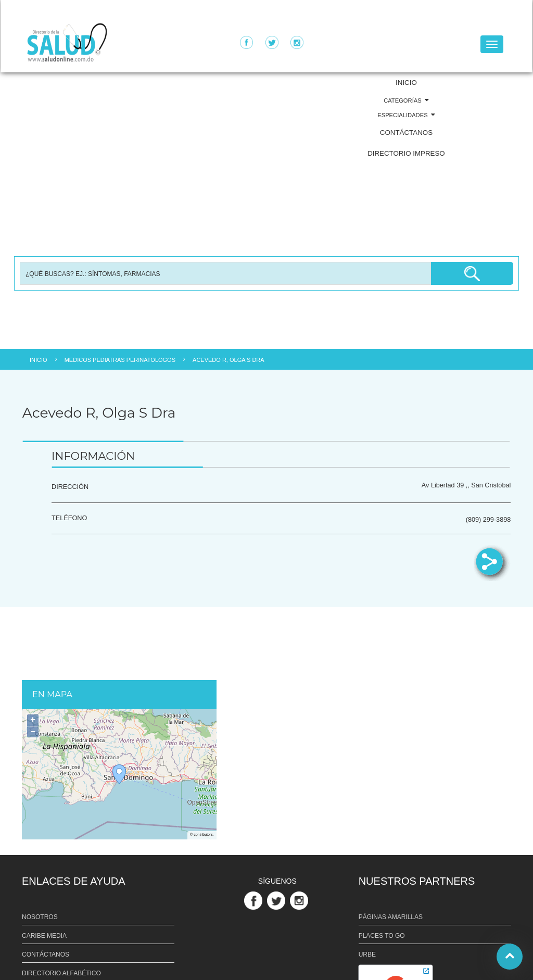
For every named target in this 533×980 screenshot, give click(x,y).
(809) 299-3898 (488, 520)
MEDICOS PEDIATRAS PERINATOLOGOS (120, 360)
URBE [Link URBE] (367, 954)
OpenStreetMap (202, 803)
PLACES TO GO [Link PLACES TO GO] (382, 936)
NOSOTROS (40, 917)
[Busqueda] (225, 273)
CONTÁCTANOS (406, 133)
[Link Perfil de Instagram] (300, 900)
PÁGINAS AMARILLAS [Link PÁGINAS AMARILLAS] (391, 917)
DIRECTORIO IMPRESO (406, 153)
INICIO (406, 83)
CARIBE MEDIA (44, 936)
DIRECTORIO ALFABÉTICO (61, 973)
